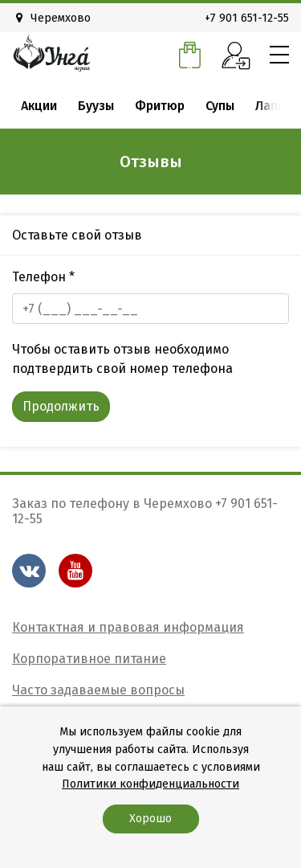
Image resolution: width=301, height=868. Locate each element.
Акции (39, 106)
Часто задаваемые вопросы (98, 690)
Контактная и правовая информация (128, 627)
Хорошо (150, 819)
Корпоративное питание (89, 659)
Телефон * (43, 277)
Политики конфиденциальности (150, 784)
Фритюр (160, 106)
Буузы (96, 106)
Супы (220, 106)
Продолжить (61, 406)
